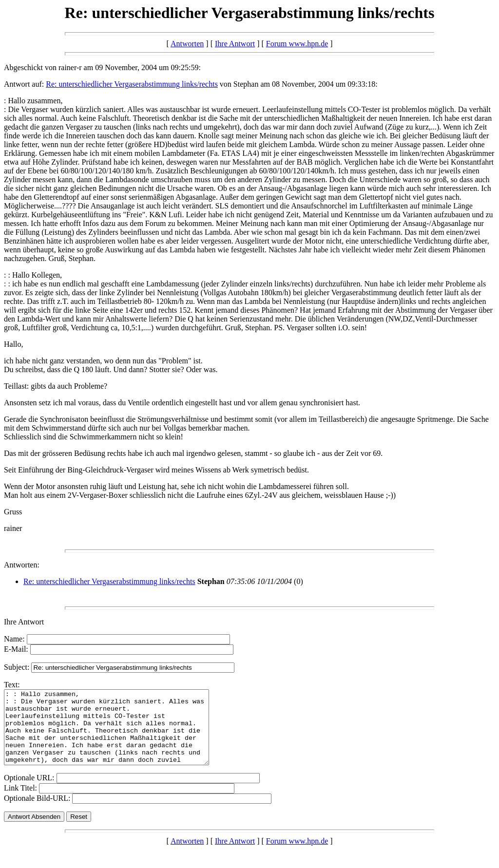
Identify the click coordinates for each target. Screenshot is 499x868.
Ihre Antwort (235, 44)
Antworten (187, 44)
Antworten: (22, 565)
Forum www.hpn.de (297, 44)
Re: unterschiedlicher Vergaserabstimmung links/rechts (132, 84)
